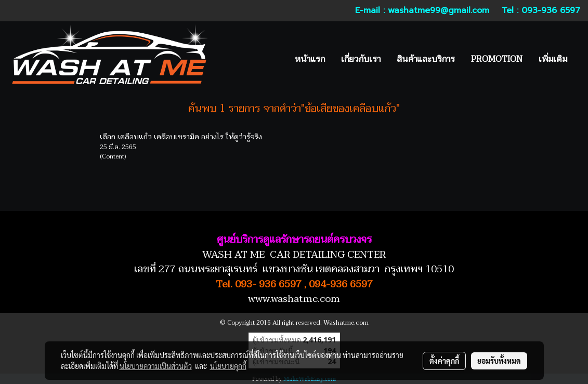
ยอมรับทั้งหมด (499, 361)
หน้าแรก (310, 59)
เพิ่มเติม (553, 59)
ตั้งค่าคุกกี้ (444, 361)
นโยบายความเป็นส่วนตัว (156, 366)
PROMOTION (497, 59)
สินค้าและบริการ (426, 59)
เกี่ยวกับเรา (361, 59)
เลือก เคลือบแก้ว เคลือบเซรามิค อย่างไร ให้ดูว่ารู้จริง (181, 137)
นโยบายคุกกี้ (228, 366)
